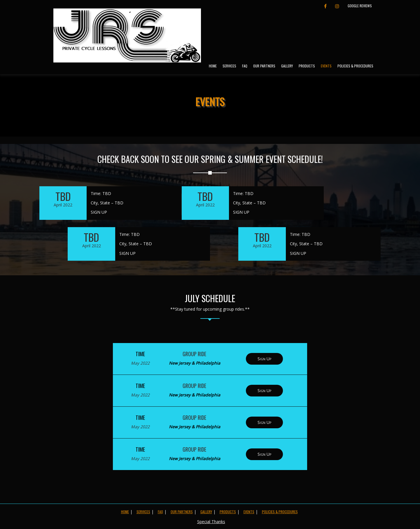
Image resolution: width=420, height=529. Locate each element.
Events (326, 66)
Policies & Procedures (355, 66)
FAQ (245, 66)
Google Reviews (360, 6)
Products (307, 66)
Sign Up (264, 359)
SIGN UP (99, 212)
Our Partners (264, 66)
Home (213, 66)
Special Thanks (211, 522)
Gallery (287, 66)
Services (229, 66)
